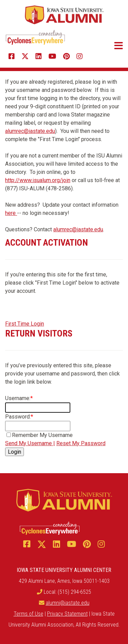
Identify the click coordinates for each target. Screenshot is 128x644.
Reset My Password (81, 443)
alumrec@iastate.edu (30, 131)
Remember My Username (42, 435)
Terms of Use (29, 614)
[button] (113, 46)
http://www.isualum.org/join (38, 180)
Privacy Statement (67, 614)
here (11, 213)
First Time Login (25, 324)
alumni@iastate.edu (68, 603)
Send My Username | (30, 443)
